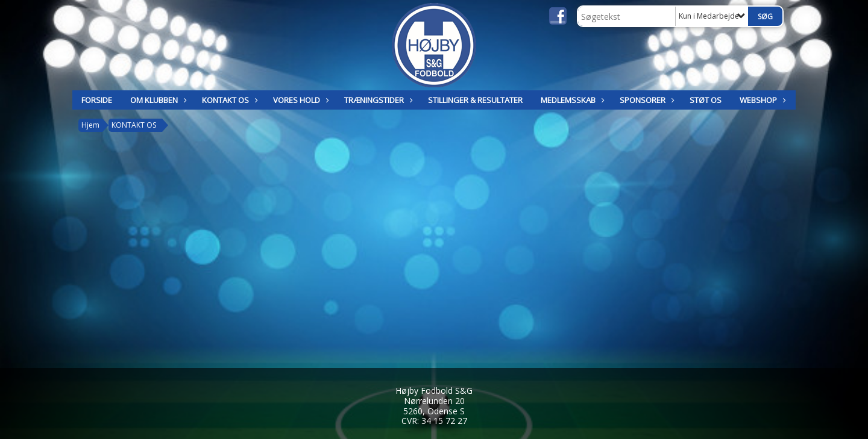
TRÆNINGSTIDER (377, 100)
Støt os (706, 100)
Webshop (761, 100)
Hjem (90, 125)
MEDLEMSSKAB (571, 100)
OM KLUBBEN (157, 100)
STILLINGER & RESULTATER (475, 100)
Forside (97, 100)
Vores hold (300, 100)
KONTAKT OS (228, 100)
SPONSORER (646, 100)
